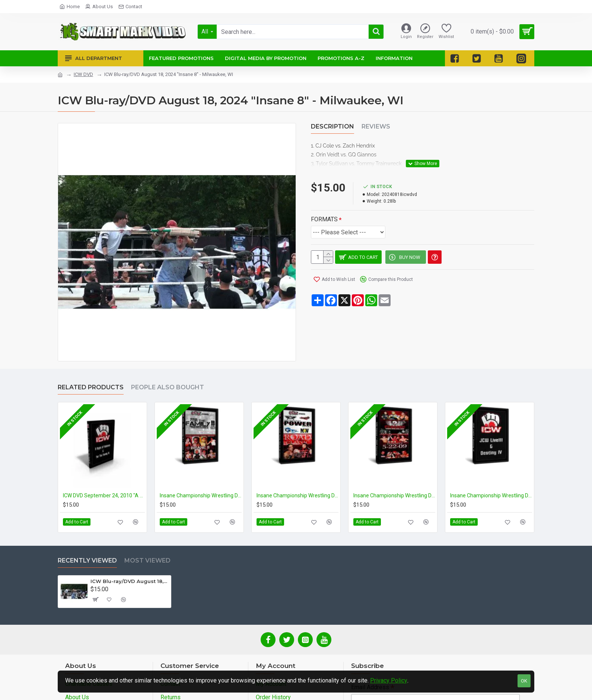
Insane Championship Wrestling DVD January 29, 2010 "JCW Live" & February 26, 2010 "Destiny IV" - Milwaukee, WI (491, 495)
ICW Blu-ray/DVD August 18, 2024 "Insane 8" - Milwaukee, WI (129, 581)
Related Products (91, 387)
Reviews (376, 126)
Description (332, 126)
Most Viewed (147, 560)
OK (524, 681)
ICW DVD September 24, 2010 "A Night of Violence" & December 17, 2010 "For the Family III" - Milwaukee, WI (104, 495)
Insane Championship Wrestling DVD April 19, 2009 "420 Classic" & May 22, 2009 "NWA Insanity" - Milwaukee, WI (394, 495)
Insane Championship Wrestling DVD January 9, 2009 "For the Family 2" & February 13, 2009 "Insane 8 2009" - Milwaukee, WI (201, 495)
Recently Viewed (87, 560)
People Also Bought (168, 387)
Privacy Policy (389, 680)
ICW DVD (83, 74)
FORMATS (324, 210)
